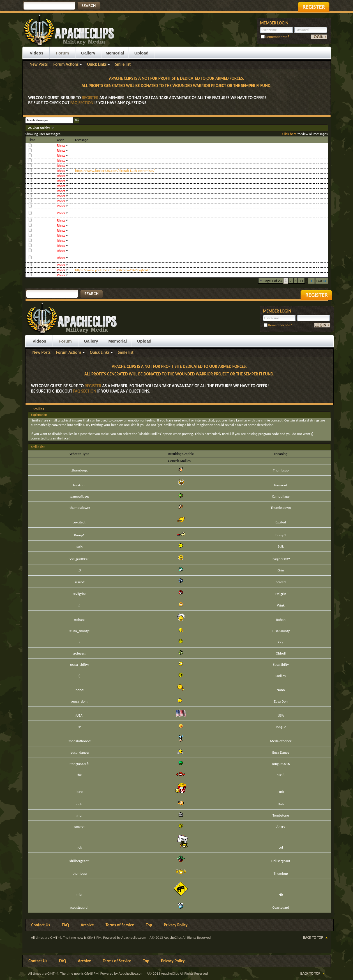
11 (301, 281)
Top (149, 925)
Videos (37, 53)
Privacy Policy (176, 925)
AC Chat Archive (40, 128)
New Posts (39, 64)
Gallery (88, 53)
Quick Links (97, 64)
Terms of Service (120, 925)
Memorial (115, 53)
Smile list (123, 64)
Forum (62, 53)
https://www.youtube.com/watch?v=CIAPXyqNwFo (113, 270)
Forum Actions (66, 64)
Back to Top (313, 937)
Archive (87, 925)
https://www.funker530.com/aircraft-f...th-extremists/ (115, 171)
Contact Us (41, 925)
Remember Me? (275, 37)
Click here (289, 134)
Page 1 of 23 (273, 281)
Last (322, 281)
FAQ (65, 925)
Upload (141, 53)
